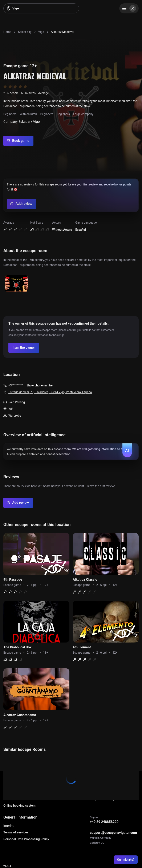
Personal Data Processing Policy (26, 839)
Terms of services (16, 832)
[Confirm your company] (24, 348)
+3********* (16, 385)
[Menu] (129, 8)
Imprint (8, 826)
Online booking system (19, 806)
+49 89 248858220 (104, 822)
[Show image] (16, 284)
